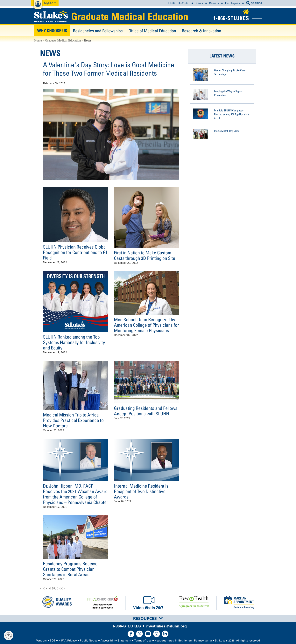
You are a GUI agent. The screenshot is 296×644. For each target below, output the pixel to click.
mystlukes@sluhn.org (166, 626)
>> (62, 588)
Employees (233, 3)
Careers (214, 3)
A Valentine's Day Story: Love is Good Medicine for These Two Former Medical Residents (109, 69)
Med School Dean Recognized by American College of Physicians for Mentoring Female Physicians (146, 325)
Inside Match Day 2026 (226, 131)
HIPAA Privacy (68, 641)
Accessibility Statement (116, 641)
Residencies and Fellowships (98, 31)
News (199, 3)
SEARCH (254, 3)
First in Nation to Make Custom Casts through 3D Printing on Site (145, 255)
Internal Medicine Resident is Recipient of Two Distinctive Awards (141, 491)
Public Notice (89, 641)
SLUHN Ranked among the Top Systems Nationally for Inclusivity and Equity (74, 342)
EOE (53, 641)
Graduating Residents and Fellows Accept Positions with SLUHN (146, 411)
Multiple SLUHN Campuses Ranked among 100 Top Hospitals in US (232, 114)
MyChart (50, 3)
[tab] (148, 618)
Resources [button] (148, 618)
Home (38, 40)
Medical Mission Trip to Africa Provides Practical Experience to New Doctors (73, 420)
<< (43, 588)
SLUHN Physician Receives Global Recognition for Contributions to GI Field (75, 252)
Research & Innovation (201, 31)
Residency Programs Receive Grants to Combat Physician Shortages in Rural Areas (70, 569)
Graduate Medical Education (130, 16)
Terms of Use (143, 641)
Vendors (41, 641)
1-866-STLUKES (178, 3)
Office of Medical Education (152, 31)
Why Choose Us (52, 31)
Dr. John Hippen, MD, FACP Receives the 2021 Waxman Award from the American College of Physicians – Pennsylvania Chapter (76, 494)
